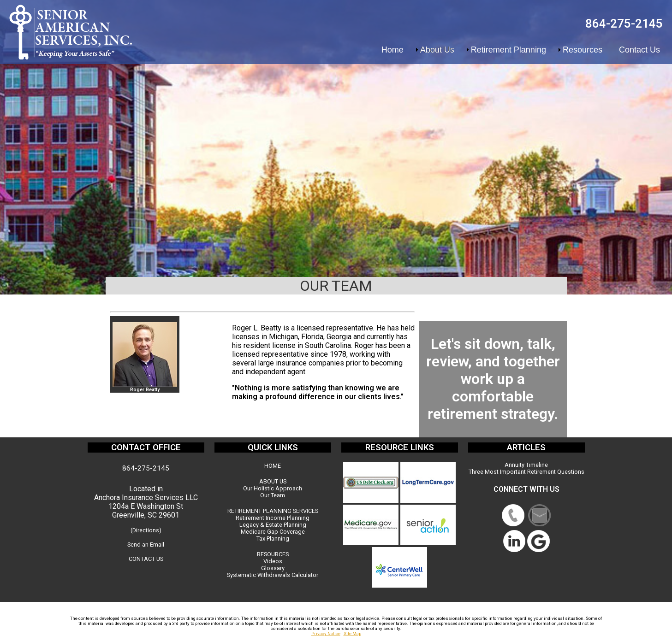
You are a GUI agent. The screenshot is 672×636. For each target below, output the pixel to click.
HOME (273, 466)
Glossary (273, 568)
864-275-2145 (624, 24)
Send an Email (146, 545)
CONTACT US (146, 559)
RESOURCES (273, 554)
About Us (437, 50)
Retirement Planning (508, 50)
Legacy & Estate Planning (273, 525)
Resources (583, 50)
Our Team (273, 495)
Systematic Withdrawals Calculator (273, 575)
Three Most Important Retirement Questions (526, 472)
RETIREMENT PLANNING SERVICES (273, 511)
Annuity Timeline (526, 465)
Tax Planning (273, 539)
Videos (273, 561)
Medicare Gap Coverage (273, 532)
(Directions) (146, 530)
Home (392, 50)
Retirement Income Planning (273, 518)
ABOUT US (273, 481)
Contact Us (639, 50)
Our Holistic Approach (273, 488)
